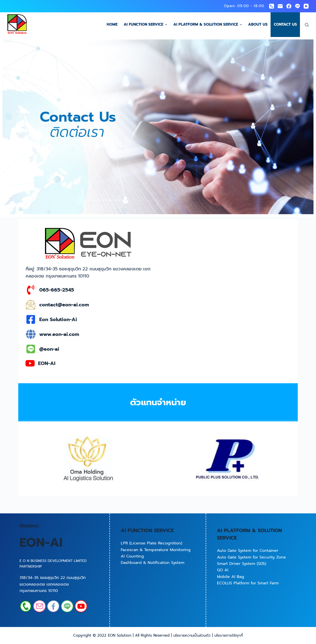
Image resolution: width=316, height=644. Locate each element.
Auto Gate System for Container (248, 551)
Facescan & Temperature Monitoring (156, 550)
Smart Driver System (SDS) (242, 564)
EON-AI (47, 363)
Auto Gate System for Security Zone (251, 557)
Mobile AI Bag (231, 577)
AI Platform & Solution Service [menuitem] (208, 24)
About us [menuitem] (258, 24)
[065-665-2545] (31, 290)
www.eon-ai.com (59, 334)
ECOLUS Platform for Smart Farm (248, 583)
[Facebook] (289, 6)
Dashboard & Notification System (153, 563)
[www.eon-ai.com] (31, 334)
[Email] (280, 6)
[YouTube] (306, 6)
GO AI (223, 570)
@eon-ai (49, 349)
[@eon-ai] (31, 349)
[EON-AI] (30, 363)
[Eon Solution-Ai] (31, 319)
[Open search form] (307, 25)
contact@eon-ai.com (64, 305)
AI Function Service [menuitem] (146, 24)
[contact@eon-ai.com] (31, 305)
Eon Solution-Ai (58, 319)
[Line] (297, 6)
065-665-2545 (57, 290)
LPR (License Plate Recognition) (151, 543)
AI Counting (132, 556)
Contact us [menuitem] (285, 24)
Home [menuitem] (112, 24)
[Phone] (272, 6)
